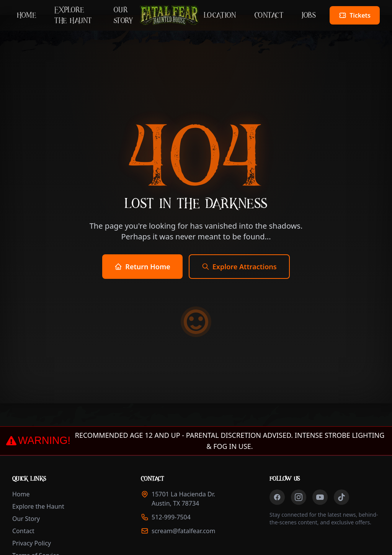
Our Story (123, 15)
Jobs (309, 15)
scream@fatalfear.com (184, 531)
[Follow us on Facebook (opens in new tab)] (277, 497)
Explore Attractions (239, 267)
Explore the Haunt (73, 15)
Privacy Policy (32, 543)
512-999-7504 (171, 517)
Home (26, 15)
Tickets (359, 18)
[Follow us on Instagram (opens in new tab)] (299, 497)
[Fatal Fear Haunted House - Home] (169, 15)
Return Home (142, 267)
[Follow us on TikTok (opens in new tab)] (341, 497)
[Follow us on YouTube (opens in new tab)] (320, 497)
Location (220, 15)
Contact (269, 15)
